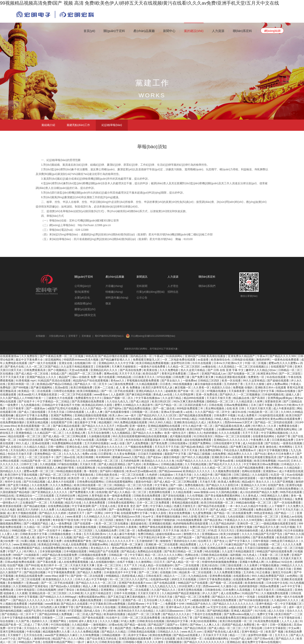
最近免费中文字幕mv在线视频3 (261, 642)
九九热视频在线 (31, 405)
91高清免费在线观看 (267, 621)
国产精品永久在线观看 (75, 604)
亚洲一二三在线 (104, 387)
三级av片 (194, 374)
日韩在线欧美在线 (107, 475)
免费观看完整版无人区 (147, 360)
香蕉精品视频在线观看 (186, 503)
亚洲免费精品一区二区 (48, 454)
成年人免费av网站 (278, 384)
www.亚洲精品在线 (25, 544)
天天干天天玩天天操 (287, 510)
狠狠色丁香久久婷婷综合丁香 (134, 520)
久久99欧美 (76, 593)
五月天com (174, 419)
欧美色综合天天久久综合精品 (136, 611)
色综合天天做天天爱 (20, 454)
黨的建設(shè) (194, 31)
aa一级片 (131, 415)
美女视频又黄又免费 (50, 541)
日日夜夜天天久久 (144, 377)
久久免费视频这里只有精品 (277, 499)
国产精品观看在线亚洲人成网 (233, 426)
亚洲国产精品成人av (214, 374)
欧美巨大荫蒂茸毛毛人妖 (158, 387)
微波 (108, 303)
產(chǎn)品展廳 (144, 31)
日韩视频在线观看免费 (93, 555)
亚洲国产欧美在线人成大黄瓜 (222, 632)
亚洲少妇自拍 (210, 565)
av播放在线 (209, 367)
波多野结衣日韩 (181, 363)
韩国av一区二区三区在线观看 (233, 436)
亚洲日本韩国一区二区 (22, 384)
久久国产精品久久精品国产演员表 (169, 468)
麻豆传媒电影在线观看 (209, 384)
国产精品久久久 (286, 639)
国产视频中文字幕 (269, 579)
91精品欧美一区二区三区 (264, 412)
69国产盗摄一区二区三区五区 (55, 558)
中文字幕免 (162, 485)
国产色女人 (221, 541)
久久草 (273, 426)
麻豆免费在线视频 (262, 569)
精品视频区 (106, 422)
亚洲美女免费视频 (212, 569)
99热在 (250, 558)
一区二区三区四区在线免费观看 (166, 429)
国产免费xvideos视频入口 (240, 614)
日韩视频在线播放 (60, 534)
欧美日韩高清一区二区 (246, 489)
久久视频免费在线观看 (226, 471)
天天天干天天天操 (130, 374)
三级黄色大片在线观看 (60, 398)
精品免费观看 (189, 544)
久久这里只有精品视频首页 (78, 367)
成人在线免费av (231, 593)
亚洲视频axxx (210, 534)
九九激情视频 (142, 499)
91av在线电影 (295, 475)
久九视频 (66, 537)
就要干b (64, 576)
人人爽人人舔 (66, 429)
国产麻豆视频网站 (42, 387)
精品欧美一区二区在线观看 (196, 572)
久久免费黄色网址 (179, 548)
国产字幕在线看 (47, 562)
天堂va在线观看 (79, 370)
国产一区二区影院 (290, 374)
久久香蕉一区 (202, 387)
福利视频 (236, 555)
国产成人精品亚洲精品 (112, 464)
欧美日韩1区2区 (162, 401)
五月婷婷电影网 (130, 461)
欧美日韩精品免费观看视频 (153, 363)
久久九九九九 (72, 454)
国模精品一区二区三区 (220, 401)
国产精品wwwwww (170, 471)
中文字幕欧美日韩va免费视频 (262, 464)
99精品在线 (7, 496)
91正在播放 (264, 572)
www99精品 (73, 618)
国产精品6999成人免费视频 (56, 614)
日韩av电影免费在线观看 (20, 562)
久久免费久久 (296, 506)
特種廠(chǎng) (114, 292)
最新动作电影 (144, 482)
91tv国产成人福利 (242, 639)
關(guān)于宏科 (114, 31)
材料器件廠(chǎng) (117, 298)
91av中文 (149, 517)
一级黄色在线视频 (292, 443)
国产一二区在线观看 (187, 565)
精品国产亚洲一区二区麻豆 (127, 544)
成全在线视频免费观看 (198, 440)
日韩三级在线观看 (231, 565)
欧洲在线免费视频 (161, 635)
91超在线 (23, 499)
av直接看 (204, 360)
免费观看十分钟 (175, 604)
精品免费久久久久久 (241, 454)
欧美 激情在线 (269, 447)
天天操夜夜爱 (237, 391)
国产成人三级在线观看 (32, 412)
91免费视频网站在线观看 (67, 443)
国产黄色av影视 (224, 461)
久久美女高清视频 (268, 558)
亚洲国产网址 (59, 621)
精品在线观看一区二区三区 (25, 436)
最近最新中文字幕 (86, 422)
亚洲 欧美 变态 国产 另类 (133, 506)
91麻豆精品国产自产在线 (241, 544)
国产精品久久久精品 (114, 632)
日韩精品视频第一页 (114, 635)
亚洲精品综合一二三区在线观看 (35, 496)
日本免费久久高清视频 (237, 590)
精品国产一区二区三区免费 (86, 374)
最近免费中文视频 (242, 527)
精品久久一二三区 (175, 576)
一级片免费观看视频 (270, 478)
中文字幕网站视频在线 (275, 433)
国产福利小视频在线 (112, 471)
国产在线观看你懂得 (117, 412)
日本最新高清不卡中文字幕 (121, 572)
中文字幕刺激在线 (83, 475)
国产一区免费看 (138, 586)
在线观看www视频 (38, 419)
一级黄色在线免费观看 (286, 360)
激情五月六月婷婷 (28, 510)
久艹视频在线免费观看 (139, 447)
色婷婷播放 (210, 433)
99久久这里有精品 (254, 381)
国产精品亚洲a (213, 520)
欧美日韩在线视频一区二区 (218, 503)
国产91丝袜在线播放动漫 (254, 600)
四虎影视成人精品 (133, 576)
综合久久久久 (295, 611)
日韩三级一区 (127, 530)
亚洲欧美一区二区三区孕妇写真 (95, 429)
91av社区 (284, 461)
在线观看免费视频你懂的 (58, 548)
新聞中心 (169, 31)
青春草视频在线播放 (169, 517)
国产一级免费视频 (120, 510)
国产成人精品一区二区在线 (32, 374)
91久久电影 (9, 510)
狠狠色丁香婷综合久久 (67, 461)
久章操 (78, 534)
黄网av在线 (111, 374)
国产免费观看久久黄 (82, 492)
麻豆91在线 (240, 412)
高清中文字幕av (138, 635)
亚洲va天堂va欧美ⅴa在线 (177, 412)
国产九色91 (135, 464)
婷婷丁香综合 (67, 590)
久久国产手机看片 (63, 499)
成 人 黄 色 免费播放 (128, 387)
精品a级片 (248, 482)
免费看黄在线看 (288, 426)
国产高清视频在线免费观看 (88, 401)
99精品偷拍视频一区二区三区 (254, 503)
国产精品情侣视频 (35, 572)
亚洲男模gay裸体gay (280, 398)
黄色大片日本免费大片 (281, 454)
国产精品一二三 (285, 513)
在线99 (73, 621)
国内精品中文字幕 (178, 621)
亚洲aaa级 (33, 583)
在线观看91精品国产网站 (58, 642)
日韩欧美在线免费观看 (147, 496)
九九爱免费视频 (202, 513)
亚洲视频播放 (174, 642)
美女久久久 (263, 482)
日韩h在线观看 (76, 412)
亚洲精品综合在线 (30, 517)
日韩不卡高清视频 (125, 593)
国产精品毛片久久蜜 (267, 527)
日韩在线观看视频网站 (120, 482)
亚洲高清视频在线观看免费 (135, 639)
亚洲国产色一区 (132, 600)
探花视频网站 (54, 360)
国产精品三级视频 (200, 454)
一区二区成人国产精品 (88, 614)
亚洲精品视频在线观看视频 (91, 415)
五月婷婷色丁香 (234, 384)
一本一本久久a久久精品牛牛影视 (247, 506)
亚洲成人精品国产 (242, 611)
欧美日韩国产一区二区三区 (59, 628)
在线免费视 (219, 454)
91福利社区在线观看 (31, 440)
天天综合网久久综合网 (24, 450)
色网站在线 (192, 555)
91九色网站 (82, 548)
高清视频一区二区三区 (110, 440)
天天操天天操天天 (264, 590)
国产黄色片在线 (15, 367)
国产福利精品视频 (218, 611)
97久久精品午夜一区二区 (198, 426)
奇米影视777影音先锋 (66, 520)
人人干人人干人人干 (211, 544)
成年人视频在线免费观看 (87, 600)
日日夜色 (166, 384)
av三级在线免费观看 (122, 384)
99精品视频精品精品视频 (91, 499)
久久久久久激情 (154, 642)
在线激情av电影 (160, 579)
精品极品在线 (242, 398)
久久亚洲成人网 (76, 433)
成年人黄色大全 (88, 621)
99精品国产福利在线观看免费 (275, 551)
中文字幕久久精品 (161, 506)
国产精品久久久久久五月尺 (99, 426)
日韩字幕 (10, 499)
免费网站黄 (7, 590)
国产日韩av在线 (264, 639)
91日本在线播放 (294, 530)
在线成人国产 (59, 374)
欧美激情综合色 (221, 360)
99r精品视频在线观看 (69, 471)
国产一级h (177, 485)
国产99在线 (32, 565)
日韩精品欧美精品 (62, 419)
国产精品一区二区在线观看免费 (233, 513)
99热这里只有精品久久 (285, 541)
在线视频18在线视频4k (169, 628)
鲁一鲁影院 (91, 471)
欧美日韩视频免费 (82, 387)
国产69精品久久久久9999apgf (58, 597)
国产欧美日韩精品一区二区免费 (184, 551)
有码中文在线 (13, 482)
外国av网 (122, 426)
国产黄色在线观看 (93, 618)
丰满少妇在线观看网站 (204, 621)
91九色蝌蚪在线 (41, 499)
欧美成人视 (28, 537)
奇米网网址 (286, 447)
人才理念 (173, 286)
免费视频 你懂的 (243, 387)
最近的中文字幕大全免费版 (32, 415)
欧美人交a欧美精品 (120, 499)
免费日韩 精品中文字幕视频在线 (209, 527)
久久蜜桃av (273, 562)
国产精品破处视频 (35, 506)
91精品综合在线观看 (186, 569)
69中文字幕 (112, 513)
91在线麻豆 (268, 489)
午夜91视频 (34, 632)
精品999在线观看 (194, 398)
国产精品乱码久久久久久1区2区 (158, 415)
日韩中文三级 (30, 464)
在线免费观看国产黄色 (78, 541)
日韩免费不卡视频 (225, 415)
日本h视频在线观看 (75, 551)
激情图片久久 (192, 534)
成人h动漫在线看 (253, 443)
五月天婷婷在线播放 (97, 443)
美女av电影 (85, 510)
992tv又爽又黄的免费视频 (189, 401)
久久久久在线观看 (230, 433)
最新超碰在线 (139, 523)
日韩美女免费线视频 (237, 569)
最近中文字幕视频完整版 (274, 450)
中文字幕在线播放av (148, 398)
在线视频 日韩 (169, 572)
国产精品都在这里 (208, 537)
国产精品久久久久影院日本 (223, 485)
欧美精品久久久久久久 (197, 471)
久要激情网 (44, 520)
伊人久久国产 (211, 593)
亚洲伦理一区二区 (248, 523)
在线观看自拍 (242, 576)
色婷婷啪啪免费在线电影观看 (191, 523)
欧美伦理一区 (77, 478)
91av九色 (31, 478)
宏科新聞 (142, 286)
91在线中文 (113, 618)
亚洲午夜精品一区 (267, 604)
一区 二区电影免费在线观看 (179, 360)
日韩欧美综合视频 (110, 642)
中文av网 (294, 628)
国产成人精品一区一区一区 (184, 562)
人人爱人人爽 (95, 412)
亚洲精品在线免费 (129, 607)
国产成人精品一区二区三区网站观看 (65, 436)
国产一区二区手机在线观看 (118, 391)
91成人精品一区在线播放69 (156, 565)
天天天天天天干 (199, 510)
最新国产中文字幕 (176, 454)
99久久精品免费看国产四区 (268, 576)
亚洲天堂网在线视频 (190, 590)
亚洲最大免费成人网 (252, 562)
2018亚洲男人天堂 (190, 586)
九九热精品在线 (198, 576)
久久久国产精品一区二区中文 (213, 412)
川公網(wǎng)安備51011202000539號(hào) (153, 336)
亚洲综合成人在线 (78, 447)
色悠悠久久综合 (222, 387)
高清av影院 (62, 387)
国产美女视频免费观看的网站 (223, 496)
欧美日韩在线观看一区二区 (236, 621)
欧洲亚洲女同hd (267, 374)
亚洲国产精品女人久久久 (42, 377)
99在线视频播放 (183, 384)
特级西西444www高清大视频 (81, 360)
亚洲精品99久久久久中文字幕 (117, 363)
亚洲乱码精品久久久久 (150, 391)
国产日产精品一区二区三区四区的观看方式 (181, 405)
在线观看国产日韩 (282, 367)
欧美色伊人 (216, 422)
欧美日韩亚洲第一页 (190, 639)
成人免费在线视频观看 (216, 489)
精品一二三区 (238, 635)
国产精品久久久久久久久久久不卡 (114, 541)
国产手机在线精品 (218, 447)
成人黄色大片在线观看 (61, 482)
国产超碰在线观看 (278, 381)
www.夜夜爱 (74, 517)
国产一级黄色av (36, 408)
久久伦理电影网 (184, 394)
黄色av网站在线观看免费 (286, 419)
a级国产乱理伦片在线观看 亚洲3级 (45, 611)
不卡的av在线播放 (144, 510)
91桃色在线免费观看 (225, 600)
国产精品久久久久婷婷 (53, 513)
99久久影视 (190, 517)
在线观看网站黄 (86, 468)
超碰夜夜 (171, 391)
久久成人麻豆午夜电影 (122, 534)
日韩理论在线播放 (65, 391)
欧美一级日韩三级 (28, 429)
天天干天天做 (190, 450)
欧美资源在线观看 (11, 506)
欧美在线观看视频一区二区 (35, 426)
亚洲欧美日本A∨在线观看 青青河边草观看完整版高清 (244, 457)
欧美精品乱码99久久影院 (98, 405)
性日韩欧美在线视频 (129, 419)
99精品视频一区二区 (25, 530)
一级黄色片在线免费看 (152, 367)
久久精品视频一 (82, 625)
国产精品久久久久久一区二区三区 (97, 583)
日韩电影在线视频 (243, 360)
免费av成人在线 (143, 628)
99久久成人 (23, 443)
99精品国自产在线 (30, 642)
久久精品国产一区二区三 (50, 433)
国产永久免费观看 (260, 607)
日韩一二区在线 (196, 611)
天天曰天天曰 (226, 530)
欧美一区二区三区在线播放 (112, 523)
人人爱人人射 (10, 534)
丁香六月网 (42, 625)
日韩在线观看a (179, 443)
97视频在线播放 (217, 391)
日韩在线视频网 (47, 590)
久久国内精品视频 (227, 492)
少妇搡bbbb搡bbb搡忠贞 (231, 429)
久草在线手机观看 (136, 468)
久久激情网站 (144, 562)
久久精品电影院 (66, 510)
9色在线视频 (212, 551)
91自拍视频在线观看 (110, 468)
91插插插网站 (175, 356)
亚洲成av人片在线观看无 (172, 510)
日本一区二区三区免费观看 (154, 503)
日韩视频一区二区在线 (145, 412)
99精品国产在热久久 (199, 604)
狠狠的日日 (138, 569)
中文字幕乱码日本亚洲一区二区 (157, 537)
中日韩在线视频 (60, 625)
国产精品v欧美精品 (193, 447)
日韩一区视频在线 (281, 625)
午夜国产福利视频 (81, 569)
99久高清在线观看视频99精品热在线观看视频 (140, 436)
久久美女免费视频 (125, 454)
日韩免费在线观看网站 (91, 482)
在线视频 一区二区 (269, 544)
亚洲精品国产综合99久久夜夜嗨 (193, 499)
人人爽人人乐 (212, 625)
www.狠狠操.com (204, 492)
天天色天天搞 (56, 412)
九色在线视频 (236, 517)
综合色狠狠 (7, 621)
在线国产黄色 (276, 485)
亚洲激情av (270, 471)
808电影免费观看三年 (190, 408)
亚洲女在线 (66, 363)
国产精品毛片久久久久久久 (225, 464)
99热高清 (91, 356)
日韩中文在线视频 (144, 450)
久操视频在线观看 (100, 436)
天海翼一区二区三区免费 (275, 555)
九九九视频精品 (121, 433)
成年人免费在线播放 (68, 489)
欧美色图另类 (285, 537)
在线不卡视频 (126, 562)
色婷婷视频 (36, 604)
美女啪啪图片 (16, 583)
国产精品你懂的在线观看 (113, 356)
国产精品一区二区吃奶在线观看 (274, 422)
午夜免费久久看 (260, 440)
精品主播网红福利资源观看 (240, 478)
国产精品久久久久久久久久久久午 (34, 600)
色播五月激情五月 (185, 506)
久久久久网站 (77, 639)
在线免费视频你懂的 (13, 422)
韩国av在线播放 (286, 391)
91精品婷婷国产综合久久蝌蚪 (125, 489)
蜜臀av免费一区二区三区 (39, 471)
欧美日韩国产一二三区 (289, 614)
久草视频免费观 (249, 499)
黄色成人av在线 (163, 394)
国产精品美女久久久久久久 (107, 447)
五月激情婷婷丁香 (148, 541)
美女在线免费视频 (180, 513)
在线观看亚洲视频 (155, 548)
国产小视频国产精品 (36, 523)
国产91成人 (25, 639)
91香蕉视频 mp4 (26, 381)
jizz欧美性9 (262, 419)
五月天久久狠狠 (255, 384)
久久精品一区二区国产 (38, 527)
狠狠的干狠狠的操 (165, 520)
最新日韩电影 (172, 457)
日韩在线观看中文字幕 (227, 443)
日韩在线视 (216, 405)
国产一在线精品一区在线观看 (93, 558)
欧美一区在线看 (232, 381)
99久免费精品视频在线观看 (131, 422)
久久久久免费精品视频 (86, 632)
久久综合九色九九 (118, 401)
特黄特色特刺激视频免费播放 (220, 562)
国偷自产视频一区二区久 (119, 398)
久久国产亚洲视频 (283, 482)
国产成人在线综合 (11, 447)
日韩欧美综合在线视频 (151, 621)
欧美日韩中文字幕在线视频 (22, 475)
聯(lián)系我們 (207, 286)
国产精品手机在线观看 (212, 506)
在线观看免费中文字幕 (135, 513)
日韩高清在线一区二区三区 (263, 517)
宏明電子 (73, 336)
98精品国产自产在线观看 (104, 551)
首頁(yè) (89, 31)
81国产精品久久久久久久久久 (195, 461)
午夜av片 (263, 356)
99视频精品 (113, 576)
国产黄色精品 (84, 607)
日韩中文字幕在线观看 (101, 419)
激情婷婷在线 (42, 639)
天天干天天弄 (251, 433)
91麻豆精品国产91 (125, 537)
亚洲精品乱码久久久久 (104, 370)
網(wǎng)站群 (272, 31)
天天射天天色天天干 (160, 569)
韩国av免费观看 (270, 586)
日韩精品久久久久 (169, 632)
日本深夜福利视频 (51, 551)
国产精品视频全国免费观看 (196, 415)
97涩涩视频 (75, 611)
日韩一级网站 (56, 447)
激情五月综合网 (282, 572)
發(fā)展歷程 (82, 292)
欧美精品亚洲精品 (88, 590)
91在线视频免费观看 (190, 520)
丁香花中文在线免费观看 (207, 614)
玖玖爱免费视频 (63, 527)
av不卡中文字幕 (291, 586)
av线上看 (80, 419)
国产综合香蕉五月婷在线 (102, 639)
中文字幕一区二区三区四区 (98, 520)
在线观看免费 (266, 597)
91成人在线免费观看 (75, 544)
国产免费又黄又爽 (203, 377)
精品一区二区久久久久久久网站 (164, 555)
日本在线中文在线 (277, 583)
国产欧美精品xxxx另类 (127, 517)
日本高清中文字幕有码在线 (115, 450)
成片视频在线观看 (181, 436)
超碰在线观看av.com (169, 534)
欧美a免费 (199, 607)
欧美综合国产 (151, 374)
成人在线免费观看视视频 (74, 562)
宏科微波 (86, 336)
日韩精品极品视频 (172, 464)
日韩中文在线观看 (165, 639)
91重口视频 (28, 541)
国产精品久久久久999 (283, 356)
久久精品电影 (292, 468)
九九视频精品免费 (106, 530)
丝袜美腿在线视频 (86, 527)
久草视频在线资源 (47, 394)
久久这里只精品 (172, 398)
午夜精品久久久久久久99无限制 (244, 520)
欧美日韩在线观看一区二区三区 (93, 485)
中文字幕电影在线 (290, 618)
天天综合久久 (32, 628)
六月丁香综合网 (253, 628)
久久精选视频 (48, 464)
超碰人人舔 (293, 394)
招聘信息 (173, 292)
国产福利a (116, 408)
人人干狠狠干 (277, 506)
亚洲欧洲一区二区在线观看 (162, 544)
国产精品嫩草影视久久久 (116, 360)
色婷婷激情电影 (249, 586)
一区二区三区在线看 (132, 475)
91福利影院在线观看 (272, 415)
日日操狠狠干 (112, 600)
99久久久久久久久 (142, 558)
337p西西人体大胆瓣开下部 (57, 607)
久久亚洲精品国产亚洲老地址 (31, 586)
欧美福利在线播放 (115, 614)
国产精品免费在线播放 (137, 408)
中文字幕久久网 (26, 569)
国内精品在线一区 (142, 356)
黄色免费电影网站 (211, 450)
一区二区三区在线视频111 (253, 367)
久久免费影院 (30, 356)
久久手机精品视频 (196, 464)
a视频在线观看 (201, 600)
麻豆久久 (92, 642)
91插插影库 (32, 555)
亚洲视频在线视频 (160, 523)
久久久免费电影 (169, 370)
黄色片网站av (274, 468)
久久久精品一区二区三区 (217, 468)
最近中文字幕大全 (48, 537)
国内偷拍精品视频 (11, 611)
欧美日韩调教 (86, 457)
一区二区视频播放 (250, 394)
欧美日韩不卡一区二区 (55, 565)
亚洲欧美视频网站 (51, 450)
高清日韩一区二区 (276, 520)
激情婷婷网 (263, 360)
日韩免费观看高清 (35, 370)
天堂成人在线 (108, 506)
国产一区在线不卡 (50, 530)
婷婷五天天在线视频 (184, 579)
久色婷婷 (152, 475)
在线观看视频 (244, 461)
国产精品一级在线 (136, 625)
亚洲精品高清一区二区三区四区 (48, 593)
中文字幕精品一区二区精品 (54, 401)
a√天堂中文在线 (217, 607)
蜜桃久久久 (195, 433)
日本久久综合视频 (105, 607)
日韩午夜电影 (261, 541)
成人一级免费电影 (62, 523)
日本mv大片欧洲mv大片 (228, 363)
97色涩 (212, 530)
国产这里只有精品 (13, 478)
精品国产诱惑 (123, 628)
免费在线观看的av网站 (92, 597)
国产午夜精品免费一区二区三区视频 (62, 356)
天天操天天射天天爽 (83, 565)
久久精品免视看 (183, 492)
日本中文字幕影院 (275, 628)
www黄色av (101, 394)
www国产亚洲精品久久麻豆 (61, 635)
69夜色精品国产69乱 (261, 429)
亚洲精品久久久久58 (253, 485)
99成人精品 (222, 419)
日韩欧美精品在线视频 (215, 555)
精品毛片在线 (74, 503)
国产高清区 (259, 398)
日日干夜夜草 (16, 408)
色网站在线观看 (252, 471)
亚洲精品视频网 (217, 548)
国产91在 (260, 454)
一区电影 (250, 597)
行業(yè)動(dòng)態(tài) (151, 292)
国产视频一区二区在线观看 (227, 583)
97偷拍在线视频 (68, 464)
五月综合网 (151, 600)
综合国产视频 (16, 565)
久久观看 (22, 593)
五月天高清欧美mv (95, 534)
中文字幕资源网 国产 (85, 506)
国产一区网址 (95, 513)
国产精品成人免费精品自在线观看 (142, 551)
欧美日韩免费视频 (265, 461)
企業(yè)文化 (82, 298)
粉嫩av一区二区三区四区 (78, 530)
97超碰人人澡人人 (54, 517)
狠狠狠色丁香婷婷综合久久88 (178, 541)
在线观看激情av (10, 356)
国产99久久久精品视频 (196, 457)
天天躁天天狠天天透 (219, 398)
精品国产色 (60, 639)
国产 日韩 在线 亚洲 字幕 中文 (226, 370)
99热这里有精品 (264, 513)
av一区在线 (123, 478)
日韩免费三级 (182, 377)
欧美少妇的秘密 (230, 534)
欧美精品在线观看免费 (30, 576)
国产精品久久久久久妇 (176, 614)
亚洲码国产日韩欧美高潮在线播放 (206, 356)
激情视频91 (100, 625)
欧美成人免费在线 (229, 482)
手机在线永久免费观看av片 (240, 450)
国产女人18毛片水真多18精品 (226, 558)
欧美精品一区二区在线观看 (35, 391)
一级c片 (80, 642)
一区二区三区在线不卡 (41, 457)
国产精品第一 (187, 537)
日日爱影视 (105, 454)
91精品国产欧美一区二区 (37, 461)
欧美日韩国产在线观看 (201, 429)
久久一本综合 (121, 558)
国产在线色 (272, 443)
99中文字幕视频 (28, 597)
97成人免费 (128, 621)
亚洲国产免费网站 (62, 415)
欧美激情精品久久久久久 (58, 579)
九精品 (196, 468)
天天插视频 (57, 503)
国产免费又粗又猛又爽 (244, 447)
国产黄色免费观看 (264, 537)
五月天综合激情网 (99, 433)
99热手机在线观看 (291, 492)
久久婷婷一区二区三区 (101, 478)
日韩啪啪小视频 (133, 642)
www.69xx (10, 426)
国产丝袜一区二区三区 (192, 391)
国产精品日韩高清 (196, 628)
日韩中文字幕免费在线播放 (215, 579)
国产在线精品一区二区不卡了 (20, 614)
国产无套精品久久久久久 (206, 478)
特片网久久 (260, 426)
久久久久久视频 (110, 621)
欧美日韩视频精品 (88, 391)
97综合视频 (164, 377)
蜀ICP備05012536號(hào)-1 (109, 336)
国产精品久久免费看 (90, 572)
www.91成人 (8, 429)
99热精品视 (124, 377)
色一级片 (263, 625)
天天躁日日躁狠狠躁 (257, 548)
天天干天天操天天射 (13, 377)
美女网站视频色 (215, 408)
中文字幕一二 (155, 604)
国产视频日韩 (224, 475)
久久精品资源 (244, 401)
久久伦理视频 (195, 496)
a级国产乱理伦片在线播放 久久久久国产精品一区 (78, 408)
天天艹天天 (131, 565)
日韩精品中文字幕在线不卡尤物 (61, 405)
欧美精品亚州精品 (50, 544)
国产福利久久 (228, 394)
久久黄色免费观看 (95, 503)
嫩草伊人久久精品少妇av (261, 370)
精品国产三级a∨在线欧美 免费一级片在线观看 (87, 377)
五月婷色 (249, 572)
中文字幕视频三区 (291, 604)
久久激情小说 (229, 586)
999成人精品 (190, 419)
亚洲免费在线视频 (221, 576)
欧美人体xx (117, 415)
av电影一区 (280, 607)
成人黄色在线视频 (272, 530)
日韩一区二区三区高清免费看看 (142, 618)
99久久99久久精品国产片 (174, 478)
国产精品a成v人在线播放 (66, 586)
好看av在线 (116, 625)
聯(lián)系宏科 (243, 31)
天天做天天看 (208, 482)
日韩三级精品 (242, 475)
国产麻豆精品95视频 (139, 394)
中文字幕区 (136, 555)
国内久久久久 (27, 520)
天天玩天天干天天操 (167, 447)
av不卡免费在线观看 (144, 478)
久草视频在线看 (173, 440)
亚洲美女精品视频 (38, 422)
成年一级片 (296, 607)
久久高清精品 (227, 367)
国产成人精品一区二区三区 (225, 628)
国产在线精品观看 (165, 583)
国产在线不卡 (27, 401)
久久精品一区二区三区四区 (184, 367)
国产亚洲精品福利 (94, 489)
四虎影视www (136, 604)
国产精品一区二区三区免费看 (193, 597)
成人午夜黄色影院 (284, 408)
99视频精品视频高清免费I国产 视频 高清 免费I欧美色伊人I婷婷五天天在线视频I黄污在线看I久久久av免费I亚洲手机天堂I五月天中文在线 (139, 3)
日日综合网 (270, 618)
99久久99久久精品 (161, 422)
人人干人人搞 (290, 621)
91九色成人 (250, 555)
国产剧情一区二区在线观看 (87, 576)
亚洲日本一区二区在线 (212, 517)
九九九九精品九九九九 (163, 586)
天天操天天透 (88, 464)
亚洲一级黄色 (138, 426)
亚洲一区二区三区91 (109, 565)
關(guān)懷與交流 (85, 315)
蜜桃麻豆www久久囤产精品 (129, 457)
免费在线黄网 (264, 510)
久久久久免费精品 (61, 485)
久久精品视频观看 (147, 384)
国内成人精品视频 (154, 419)
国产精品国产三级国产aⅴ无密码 (168, 625)
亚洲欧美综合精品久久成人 (191, 422)
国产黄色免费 (159, 443)
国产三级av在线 (66, 457)
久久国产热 (23, 621)
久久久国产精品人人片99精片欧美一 (22, 398)
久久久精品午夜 (204, 475)
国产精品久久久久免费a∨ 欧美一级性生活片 (160, 433)
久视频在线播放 (162, 499)
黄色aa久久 (118, 381)
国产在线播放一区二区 (242, 374)
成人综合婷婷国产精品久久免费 (259, 492)
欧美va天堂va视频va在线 (142, 471)
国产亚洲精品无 (204, 618)
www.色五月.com (192, 632)
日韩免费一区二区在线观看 (133, 590)
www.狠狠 (11, 520)
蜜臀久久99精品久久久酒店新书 (134, 405)
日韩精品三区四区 (209, 381)
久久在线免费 (40, 485)
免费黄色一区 (256, 377)
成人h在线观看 (25, 468)
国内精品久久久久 (11, 471)
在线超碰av (167, 475)
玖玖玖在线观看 (202, 363)
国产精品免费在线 (57, 440)
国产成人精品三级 (153, 607)
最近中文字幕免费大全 (30, 360)
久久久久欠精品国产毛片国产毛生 (263, 534)
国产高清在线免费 (131, 370)
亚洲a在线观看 (41, 443)
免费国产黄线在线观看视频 (156, 527)
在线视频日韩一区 (86, 363)
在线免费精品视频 (59, 506)
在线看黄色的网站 (264, 436)
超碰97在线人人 (178, 489)
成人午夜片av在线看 (82, 440)
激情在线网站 (243, 537)
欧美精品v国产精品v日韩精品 (55, 384)
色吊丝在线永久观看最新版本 (143, 440)
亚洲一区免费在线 (207, 394)
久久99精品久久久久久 (98, 517)
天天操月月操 (184, 475)
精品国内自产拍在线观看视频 (91, 381)
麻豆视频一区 (183, 387)
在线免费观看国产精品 (27, 548)
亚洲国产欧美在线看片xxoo (135, 583)
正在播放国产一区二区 (34, 503)
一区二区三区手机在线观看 (76, 394)
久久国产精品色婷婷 (223, 523)
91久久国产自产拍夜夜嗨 (52, 569)
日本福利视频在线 (273, 394)
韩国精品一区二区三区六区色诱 (134, 485)
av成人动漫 (118, 443)
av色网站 (293, 576)
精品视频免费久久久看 (57, 632)
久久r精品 (166, 600)
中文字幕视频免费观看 (62, 572)
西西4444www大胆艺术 (239, 422)
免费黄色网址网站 (287, 429)
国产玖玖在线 (16, 419)
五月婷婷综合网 (66, 496)
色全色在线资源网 (243, 419)
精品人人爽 (90, 586)
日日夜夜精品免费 (283, 440)
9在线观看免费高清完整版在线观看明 (238, 618)
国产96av (196, 625)
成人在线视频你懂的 (103, 562)
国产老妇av (155, 457)
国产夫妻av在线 (288, 457)
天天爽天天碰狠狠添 (124, 367)
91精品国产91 (251, 593)
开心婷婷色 (110, 611)
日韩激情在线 (213, 590)
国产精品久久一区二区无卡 (91, 384)
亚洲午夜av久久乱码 (179, 607)
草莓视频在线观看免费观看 (143, 381)
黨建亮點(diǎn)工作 (78, 125)
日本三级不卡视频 (262, 405)
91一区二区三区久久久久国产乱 (129, 579)
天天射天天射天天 (149, 593)
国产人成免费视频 (138, 443)
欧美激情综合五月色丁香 (178, 618)
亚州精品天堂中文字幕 (261, 391)
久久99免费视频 (90, 635)
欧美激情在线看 (255, 583)
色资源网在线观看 (160, 492)
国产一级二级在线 (164, 408)
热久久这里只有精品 (193, 370)
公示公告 (142, 298)
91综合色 (287, 562)
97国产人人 (15, 551)
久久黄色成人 (251, 496)
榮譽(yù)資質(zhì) (85, 309)
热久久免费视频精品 (42, 489)
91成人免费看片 (248, 415)
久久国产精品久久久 (164, 590)
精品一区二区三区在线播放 (80, 450)
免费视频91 (48, 429)
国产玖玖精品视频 (35, 482)
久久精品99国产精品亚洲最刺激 (181, 593)
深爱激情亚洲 (273, 401)
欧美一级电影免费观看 (118, 496)
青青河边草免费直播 (174, 374)
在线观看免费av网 (244, 579)
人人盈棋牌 (118, 394)
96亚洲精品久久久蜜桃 (275, 496)
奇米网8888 (103, 457)
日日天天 (160, 562)
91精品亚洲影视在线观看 (231, 377)
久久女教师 (251, 565)
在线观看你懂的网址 (217, 639)
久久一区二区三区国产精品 (43, 367)
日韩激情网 (103, 367)
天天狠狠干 (15, 635)
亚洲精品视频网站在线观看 (164, 426)
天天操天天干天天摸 (215, 635)
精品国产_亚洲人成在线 (131, 429)
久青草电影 (96, 496)
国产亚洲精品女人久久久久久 (50, 492)
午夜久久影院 (159, 513)
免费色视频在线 (195, 485)
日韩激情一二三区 (53, 618)
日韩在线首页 (154, 576)
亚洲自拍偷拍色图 (248, 530)
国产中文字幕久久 (240, 541)
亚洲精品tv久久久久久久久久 (231, 440)
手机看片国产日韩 (24, 558)
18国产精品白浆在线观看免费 (59, 555)
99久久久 (195, 489)
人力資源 (218, 31)
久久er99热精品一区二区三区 (101, 461)
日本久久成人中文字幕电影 (92, 579)
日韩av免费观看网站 (237, 405)
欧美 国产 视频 (275, 632)
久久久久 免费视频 (226, 499)
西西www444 (211, 586)
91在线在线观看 (277, 377)
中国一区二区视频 (256, 363)
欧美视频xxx (152, 464)
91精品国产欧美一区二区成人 (111, 569)
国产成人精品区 (140, 401)
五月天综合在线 (33, 635)
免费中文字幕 (266, 614)
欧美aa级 (161, 558)
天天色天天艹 (182, 600)
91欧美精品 (206, 419)
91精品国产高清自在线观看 (55, 381)
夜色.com (227, 537)
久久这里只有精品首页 (98, 593)
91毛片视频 (288, 527)
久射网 (259, 401)
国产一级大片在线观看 (43, 363)
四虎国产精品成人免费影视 (239, 625)
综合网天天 (205, 541)
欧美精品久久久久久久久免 (158, 461)
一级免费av (190, 381)
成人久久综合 (277, 611)
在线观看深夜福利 (155, 489)
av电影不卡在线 (196, 558)
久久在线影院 (261, 475)
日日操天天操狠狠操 (150, 454)
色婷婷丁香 (284, 436)
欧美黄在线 (151, 370)
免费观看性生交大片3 (89, 398)
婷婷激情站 (181, 527)
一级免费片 (12, 405)
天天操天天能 (283, 569)
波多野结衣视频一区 (261, 635)
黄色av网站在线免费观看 (127, 548)
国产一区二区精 (149, 572)
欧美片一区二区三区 (194, 530)
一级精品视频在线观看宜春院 (279, 523)
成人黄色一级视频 (168, 450)
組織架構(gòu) (83, 303)
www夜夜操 (52, 604)
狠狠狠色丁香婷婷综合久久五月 (19, 607)
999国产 (18, 555)
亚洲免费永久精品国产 (242, 356)
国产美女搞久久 (171, 381)
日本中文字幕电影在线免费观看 (21, 618)
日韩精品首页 (285, 590)
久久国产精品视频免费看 (249, 468)
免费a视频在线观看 (149, 530)
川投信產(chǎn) (57, 336)
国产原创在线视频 (174, 496)
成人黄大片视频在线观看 (22, 513)
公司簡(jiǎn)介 (83, 286)
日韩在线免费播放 (288, 489)
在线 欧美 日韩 (236, 408)
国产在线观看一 (84, 523)
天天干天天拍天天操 (161, 597)
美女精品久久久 (100, 548)
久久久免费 (48, 510)
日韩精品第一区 (118, 555)
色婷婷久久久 (40, 621)
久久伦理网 (100, 510)
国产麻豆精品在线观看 (67, 426)
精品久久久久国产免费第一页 (95, 628)
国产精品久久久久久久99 (228, 597)
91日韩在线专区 (203, 436)
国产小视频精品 (58, 370)
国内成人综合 (92, 611)
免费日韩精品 (146, 534)
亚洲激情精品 (24, 433)
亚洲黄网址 (108, 590)
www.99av (51, 576)
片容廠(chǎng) (114, 286)
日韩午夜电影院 (26, 590)
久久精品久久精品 (35, 447)
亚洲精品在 (234, 642)
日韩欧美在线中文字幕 (34, 534)
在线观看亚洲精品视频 (112, 586)
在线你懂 (102, 492)
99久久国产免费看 (16, 489)
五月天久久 (282, 635)
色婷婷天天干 (77, 513)
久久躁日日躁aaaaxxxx (170, 611)
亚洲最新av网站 (99, 544)
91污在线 (261, 611)
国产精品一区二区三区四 (55, 475)
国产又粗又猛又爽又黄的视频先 (127, 597)
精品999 (82, 496)
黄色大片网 (63, 600)
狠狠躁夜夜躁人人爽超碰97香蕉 (55, 468)
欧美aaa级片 (26, 394)
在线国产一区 (176, 558)
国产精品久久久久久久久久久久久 (234, 604)
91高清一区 (278, 475)
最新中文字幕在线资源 (53, 478)
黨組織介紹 (48, 125)
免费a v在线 (89, 454)
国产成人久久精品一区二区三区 (128, 492)
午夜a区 (159, 356)
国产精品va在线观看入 (187, 635)
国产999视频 (21, 387)
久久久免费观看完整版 (228, 572)
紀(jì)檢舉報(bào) (112, 125)
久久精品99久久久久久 (285, 600)
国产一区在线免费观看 (288, 503)
